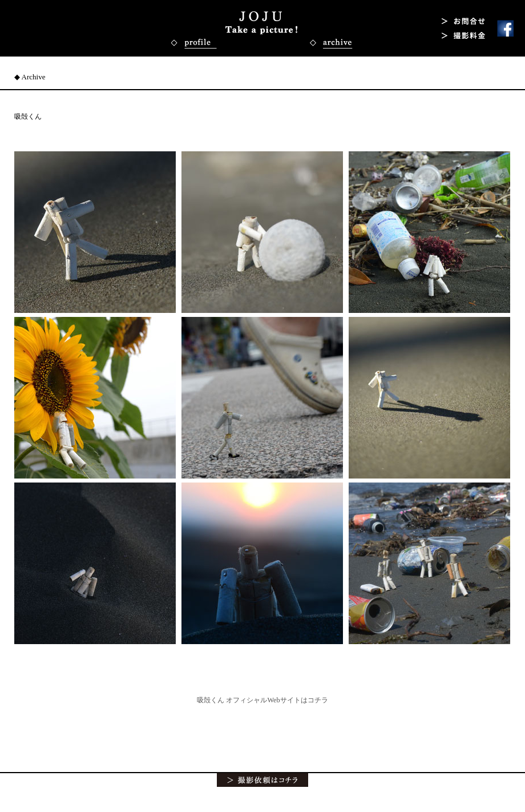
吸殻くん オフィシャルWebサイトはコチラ (262, 700)
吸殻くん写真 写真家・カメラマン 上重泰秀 (261, 23)
